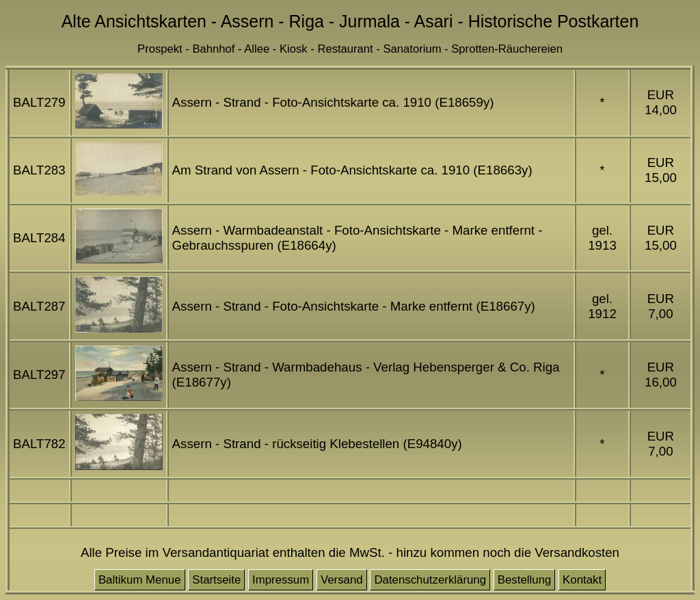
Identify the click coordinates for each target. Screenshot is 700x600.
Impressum (281, 580)
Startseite (216, 580)
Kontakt (582, 580)
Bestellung (525, 580)
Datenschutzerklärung (430, 580)
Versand (342, 580)
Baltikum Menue (140, 580)
